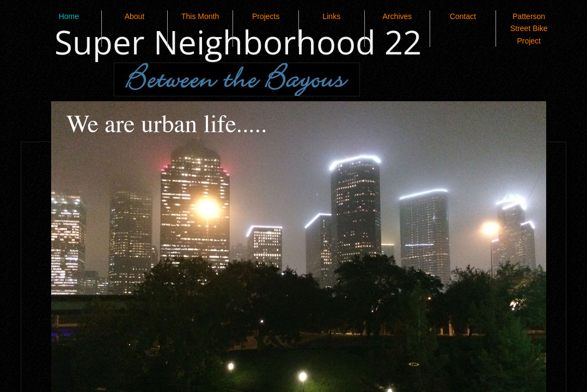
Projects (266, 16)
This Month (200, 16)
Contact (463, 16)
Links (331, 16)
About (135, 16)
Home (69, 16)
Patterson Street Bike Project (529, 29)
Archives (398, 16)
